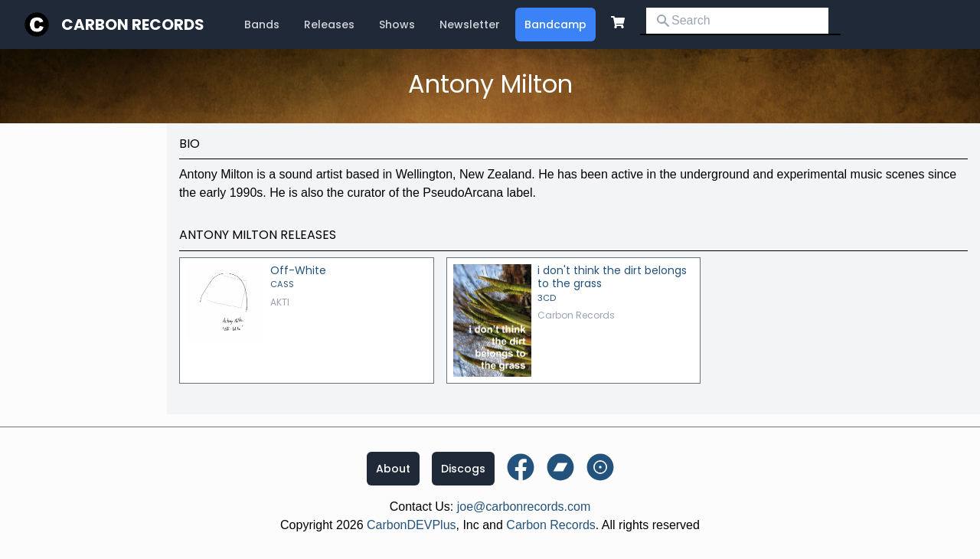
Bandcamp (555, 25)
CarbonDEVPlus (412, 525)
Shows (397, 25)
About (393, 469)
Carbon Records (133, 25)
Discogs (463, 469)
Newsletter (470, 25)
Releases (329, 25)
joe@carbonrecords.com (524, 507)
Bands (262, 25)
